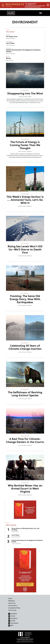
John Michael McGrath (25, 151)
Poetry (8, 57)
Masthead (11, 601)
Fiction (8, 35)
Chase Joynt (15, 532)
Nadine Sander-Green (25, 97)
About (10, 598)
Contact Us (12, 603)
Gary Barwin (10, 60)
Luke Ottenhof (10, 45)
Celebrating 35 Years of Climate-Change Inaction (25, 347)
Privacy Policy (13, 605)
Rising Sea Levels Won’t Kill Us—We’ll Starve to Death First (25, 249)
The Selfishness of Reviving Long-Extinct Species (25, 394)
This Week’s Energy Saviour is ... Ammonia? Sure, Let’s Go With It (25, 200)
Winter (8, 58)
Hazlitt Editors (11, 54)
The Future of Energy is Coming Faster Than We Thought (25, 145)
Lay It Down (10, 43)
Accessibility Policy (14, 608)
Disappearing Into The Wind (25, 93)
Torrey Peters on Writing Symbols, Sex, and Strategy (25, 529)
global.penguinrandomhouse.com (25, 642)
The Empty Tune (12, 36)
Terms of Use (12, 610)
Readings (9, 48)
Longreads (9, 42)
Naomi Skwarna (11, 38)
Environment (25, 91)
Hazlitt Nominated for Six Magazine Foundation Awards (23, 51)
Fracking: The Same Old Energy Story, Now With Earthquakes (25, 299)
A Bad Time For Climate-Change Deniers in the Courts (25, 440)
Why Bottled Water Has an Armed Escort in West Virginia (25, 488)
